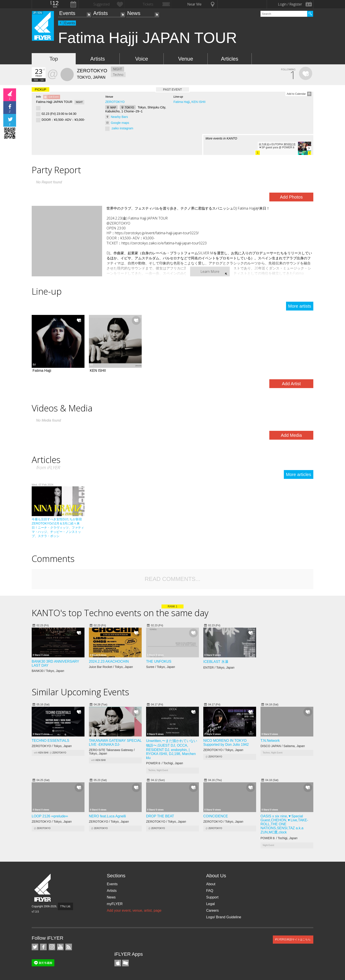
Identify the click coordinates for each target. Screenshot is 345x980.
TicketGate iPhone (125, 963)
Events (67, 13)
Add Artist (291, 384)
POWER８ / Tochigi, (165, 763)
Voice (142, 59)
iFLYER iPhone (118, 963)
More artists (300, 306)
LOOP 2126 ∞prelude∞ (50, 816)
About (211, 884)
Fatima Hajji (182, 102)
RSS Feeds (69, 947)
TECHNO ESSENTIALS (50, 741)
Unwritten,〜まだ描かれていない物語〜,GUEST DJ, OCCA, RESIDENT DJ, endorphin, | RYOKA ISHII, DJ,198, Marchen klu (172, 749)
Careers (212, 910)
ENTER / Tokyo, (219, 668)
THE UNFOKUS (159, 661)
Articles (230, 59)
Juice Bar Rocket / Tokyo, (111, 667)
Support (212, 897)
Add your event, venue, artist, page (134, 910)
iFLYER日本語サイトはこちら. (293, 939)
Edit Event (54, 97)
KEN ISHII (198, 102)
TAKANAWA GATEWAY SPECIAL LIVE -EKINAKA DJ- (115, 743)
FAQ (210, 891)
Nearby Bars (119, 117)
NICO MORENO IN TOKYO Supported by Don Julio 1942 (226, 743)
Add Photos (291, 197)
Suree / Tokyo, (161, 667)
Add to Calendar (296, 94)
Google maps (120, 123)
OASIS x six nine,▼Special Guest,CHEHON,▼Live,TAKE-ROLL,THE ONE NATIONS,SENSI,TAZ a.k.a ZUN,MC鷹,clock (284, 824)
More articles (299, 474)
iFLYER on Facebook (43, 947)
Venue (185, 59)
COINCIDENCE (216, 816)
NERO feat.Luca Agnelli (107, 816)
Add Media (291, 435)
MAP (113, 108)
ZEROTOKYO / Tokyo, (52, 746)
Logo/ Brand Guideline (224, 917)
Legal (210, 904)
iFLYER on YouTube (60, 947)
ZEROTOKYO (115, 102)
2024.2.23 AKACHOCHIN (109, 661)
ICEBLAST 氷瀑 (216, 662)
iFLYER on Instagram (52, 947)
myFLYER (115, 904)
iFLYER (43, 888)
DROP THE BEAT (160, 816)
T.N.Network (270, 741)
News (134, 13)
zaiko (115, 128)
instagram (126, 128)
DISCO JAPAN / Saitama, (283, 746)
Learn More (210, 271)
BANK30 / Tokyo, (48, 671)
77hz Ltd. (65, 906)
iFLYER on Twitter (35, 947)
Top (54, 59)
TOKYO (129, 108)
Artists (100, 13)
